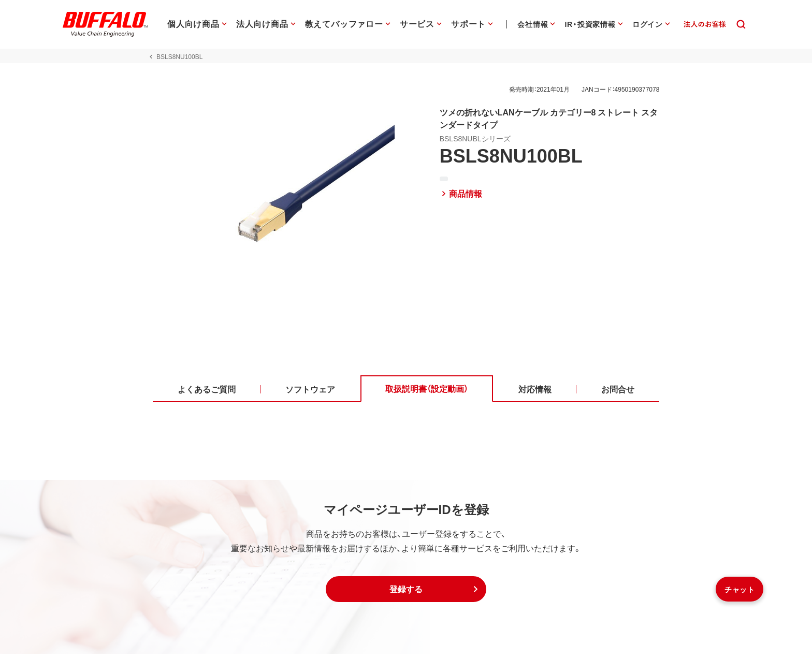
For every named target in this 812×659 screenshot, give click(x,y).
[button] (406, 594)
